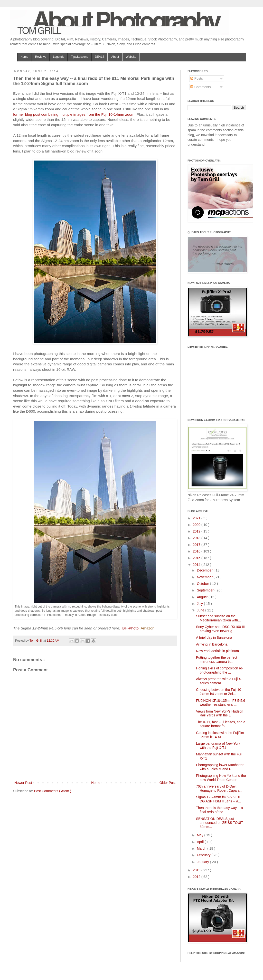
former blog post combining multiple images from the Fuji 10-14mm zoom (74, 114)
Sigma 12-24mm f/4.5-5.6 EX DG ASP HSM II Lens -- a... (218, 799)
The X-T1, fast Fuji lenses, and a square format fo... (221, 724)
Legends (58, 57)
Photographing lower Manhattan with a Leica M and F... (220, 767)
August (202, 597)
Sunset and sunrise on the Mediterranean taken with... (218, 618)
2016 (197, 551)
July (200, 604)
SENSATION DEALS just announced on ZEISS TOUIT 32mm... (220, 823)
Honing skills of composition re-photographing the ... (220, 670)
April (201, 842)
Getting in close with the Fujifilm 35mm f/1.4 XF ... (220, 735)
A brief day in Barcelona (214, 637)
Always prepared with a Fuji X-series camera (219, 681)
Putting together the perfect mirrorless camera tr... (217, 660)
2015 (197, 558)
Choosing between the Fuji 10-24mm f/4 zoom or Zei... (219, 692)
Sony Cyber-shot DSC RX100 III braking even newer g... (220, 629)
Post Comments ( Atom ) (53, 791)
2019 (197, 531)
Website (131, 57)
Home (24, 57)
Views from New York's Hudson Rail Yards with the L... (220, 713)
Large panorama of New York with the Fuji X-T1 (218, 746)
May (200, 835)
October (203, 584)
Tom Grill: (36, 641)
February (204, 855)
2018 (197, 538)
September (206, 590)
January (203, 862)
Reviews (41, 57)
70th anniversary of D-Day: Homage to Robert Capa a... (219, 788)
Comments (201, 87)
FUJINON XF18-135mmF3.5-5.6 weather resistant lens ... (221, 703)
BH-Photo (130, 628)
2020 (197, 525)
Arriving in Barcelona (212, 644)
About (115, 57)
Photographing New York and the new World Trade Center (221, 778)
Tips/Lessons (79, 57)
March (202, 848)
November (205, 577)
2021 (197, 518)
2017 (197, 545)
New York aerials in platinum (217, 651)
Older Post (168, 783)
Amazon (148, 628)
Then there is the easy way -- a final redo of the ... (219, 810)
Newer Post (23, 783)
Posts (197, 78)
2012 (197, 877)
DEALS (100, 57)
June (201, 610)
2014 (197, 565)
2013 (197, 870)
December (205, 570)
